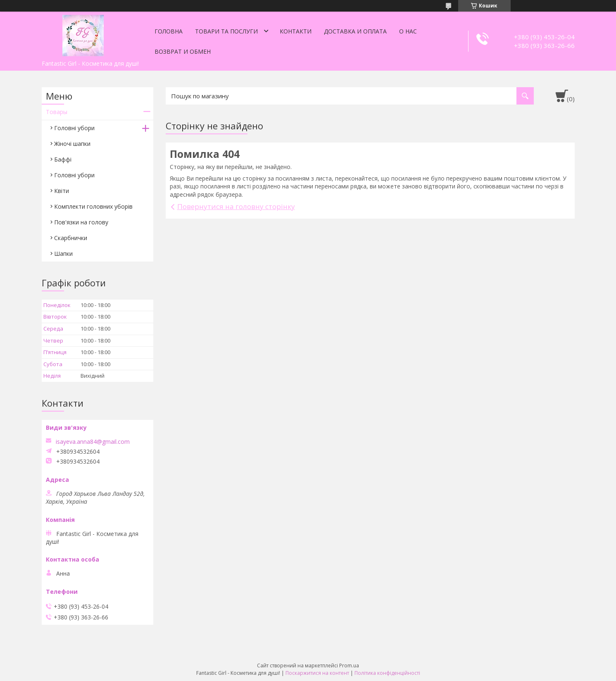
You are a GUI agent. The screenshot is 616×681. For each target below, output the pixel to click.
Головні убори (74, 128)
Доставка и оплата (355, 31)
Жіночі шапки (72, 144)
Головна (169, 31)
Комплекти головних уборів (93, 206)
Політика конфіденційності (387, 673)
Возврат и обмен (183, 51)
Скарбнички (71, 238)
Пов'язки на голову (81, 222)
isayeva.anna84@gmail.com (93, 442)
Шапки (63, 254)
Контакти (296, 31)
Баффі (63, 159)
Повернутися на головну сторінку (236, 206)
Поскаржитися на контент (317, 673)
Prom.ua (349, 666)
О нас (408, 31)
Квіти (62, 191)
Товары (57, 112)
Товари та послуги (226, 31)
